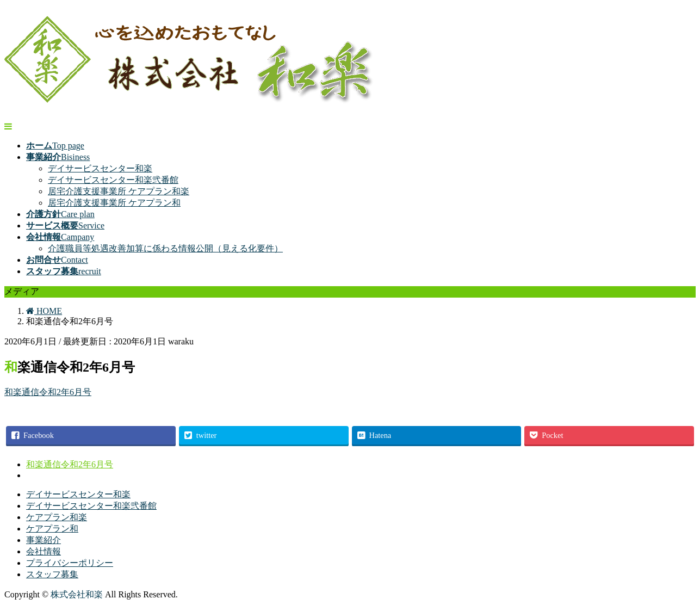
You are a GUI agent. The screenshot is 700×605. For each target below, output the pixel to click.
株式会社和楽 (77, 594)
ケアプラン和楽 (57, 517)
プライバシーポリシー (70, 563)
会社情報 (44, 551)
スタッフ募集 (52, 574)
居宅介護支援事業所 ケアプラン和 (114, 203)
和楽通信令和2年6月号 (48, 392)
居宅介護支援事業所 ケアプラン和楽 (119, 191)
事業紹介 (44, 540)
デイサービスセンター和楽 (100, 168)
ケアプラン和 (52, 529)
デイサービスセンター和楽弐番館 (113, 180)
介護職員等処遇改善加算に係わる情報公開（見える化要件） (165, 248)
